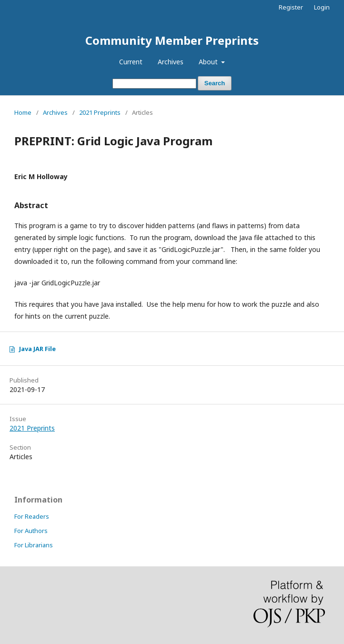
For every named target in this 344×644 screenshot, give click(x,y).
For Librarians (34, 545)
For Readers (32, 516)
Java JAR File (37, 349)
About (209, 62)
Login (322, 7)
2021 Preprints (100, 112)
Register (291, 7)
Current (131, 62)
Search (215, 83)
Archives (171, 62)
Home (23, 112)
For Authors (31, 531)
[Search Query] (154, 84)
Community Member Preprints (172, 40)
